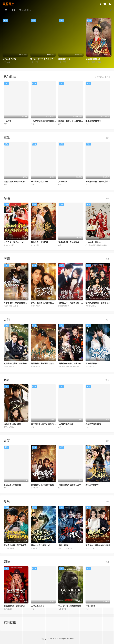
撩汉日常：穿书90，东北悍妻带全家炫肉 (21, 242)
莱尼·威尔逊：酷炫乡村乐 (14, 606)
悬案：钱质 (63, 545)
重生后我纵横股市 (93, 121)
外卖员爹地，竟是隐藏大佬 (15, 303)
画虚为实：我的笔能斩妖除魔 (98, 545)
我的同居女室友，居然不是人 (98, 303)
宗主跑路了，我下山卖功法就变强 (45, 424)
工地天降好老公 (38, 606)
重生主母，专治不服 (40, 182)
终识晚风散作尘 (92, 363)
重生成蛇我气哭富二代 (40, 545)
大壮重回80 (63, 182)
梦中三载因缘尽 (92, 485)
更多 (108, 138)
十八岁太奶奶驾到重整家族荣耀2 (45, 121)
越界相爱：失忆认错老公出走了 (44, 363)
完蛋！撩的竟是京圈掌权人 (42, 303)
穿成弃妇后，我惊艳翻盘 (69, 242)
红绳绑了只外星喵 (93, 424)
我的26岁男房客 (9, 59)
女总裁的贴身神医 (66, 424)
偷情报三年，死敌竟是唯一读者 (72, 303)
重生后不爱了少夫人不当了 (42, 59)
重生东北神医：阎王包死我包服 (17, 545)
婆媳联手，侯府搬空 (12, 485)
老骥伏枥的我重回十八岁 (14, 182)
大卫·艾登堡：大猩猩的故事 (70, 606)
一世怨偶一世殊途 (93, 242)
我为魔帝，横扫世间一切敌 (42, 485)
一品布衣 (8, 121)
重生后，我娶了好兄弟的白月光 (72, 121)
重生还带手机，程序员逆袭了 (98, 182)
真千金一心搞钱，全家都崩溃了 (17, 363)
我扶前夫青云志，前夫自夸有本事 (73, 363)
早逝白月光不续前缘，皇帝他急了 (73, 485)
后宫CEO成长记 (93, 59)
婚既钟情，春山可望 (12, 424)
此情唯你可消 (64, 59)
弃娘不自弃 (90, 606)
